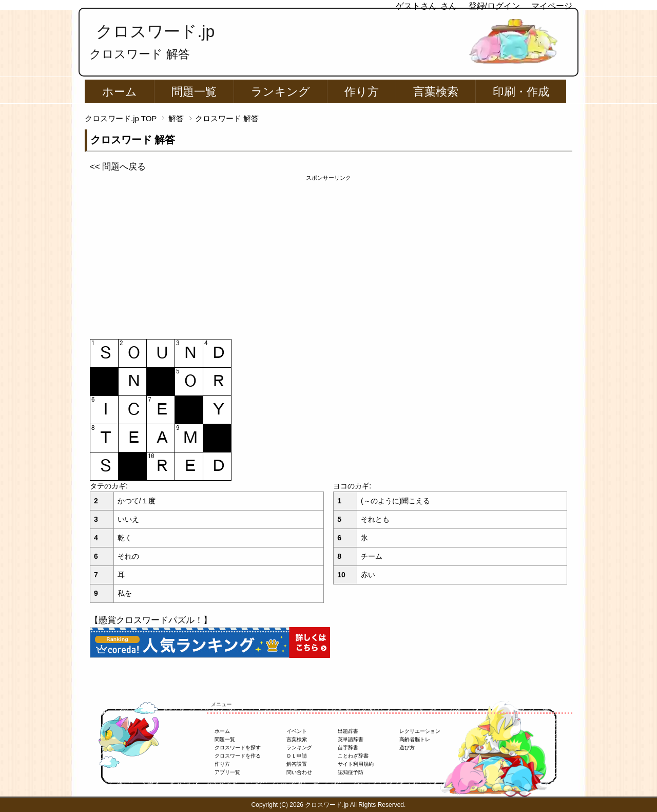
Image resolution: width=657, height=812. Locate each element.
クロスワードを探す (238, 748)
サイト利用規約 (356, 764)
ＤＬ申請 (297, 756)
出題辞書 (348, 731)
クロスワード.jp (155, 31)
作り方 (362, 92)
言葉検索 (436, 92)
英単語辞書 (351, 739)
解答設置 (297, 764)
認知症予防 (351, 772)
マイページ (552, 6)
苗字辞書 (348, 748)
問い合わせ (299, 772)
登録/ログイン (494, 6)
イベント (297, 731)
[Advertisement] (328, 254)
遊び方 (407, 748)
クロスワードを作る (238, 756)
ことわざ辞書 (353, 756)
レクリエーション (420, 731)
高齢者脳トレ (415, 739)
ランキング (281, 92)
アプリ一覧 (227, 772)
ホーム (120, 92)
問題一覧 (194, 92)
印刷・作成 (521, 92)
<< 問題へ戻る (118, 167)
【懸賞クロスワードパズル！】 (151, 620)
